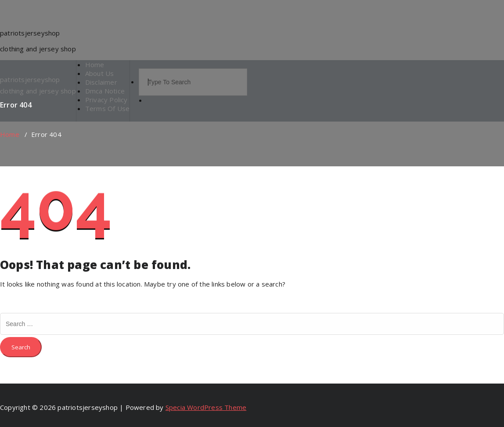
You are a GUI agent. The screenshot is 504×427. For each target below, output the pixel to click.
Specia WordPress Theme (206, 407)
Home (10, 134)
